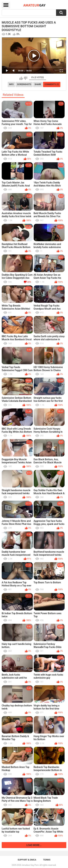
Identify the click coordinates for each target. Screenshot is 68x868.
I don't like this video (26, 78)
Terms (47, 860)
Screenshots (24, 84)
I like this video (21, 78)
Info (11, 84)
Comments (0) (52, 84)
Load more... (34, 845)
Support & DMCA (27, 860)
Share (38, 84)
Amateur (34, 5)
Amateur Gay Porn (30, 865)
